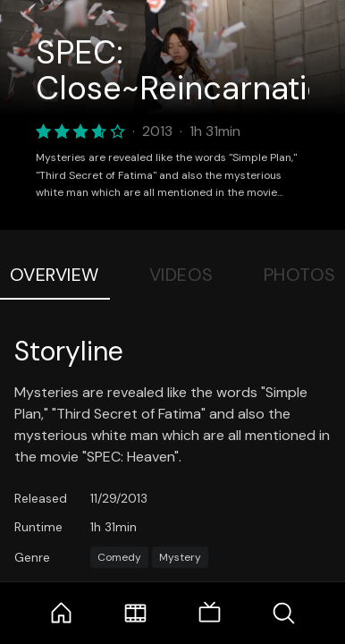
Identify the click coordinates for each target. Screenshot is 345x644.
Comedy (119, 557)
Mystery (180, 557)
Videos (181, 275)
